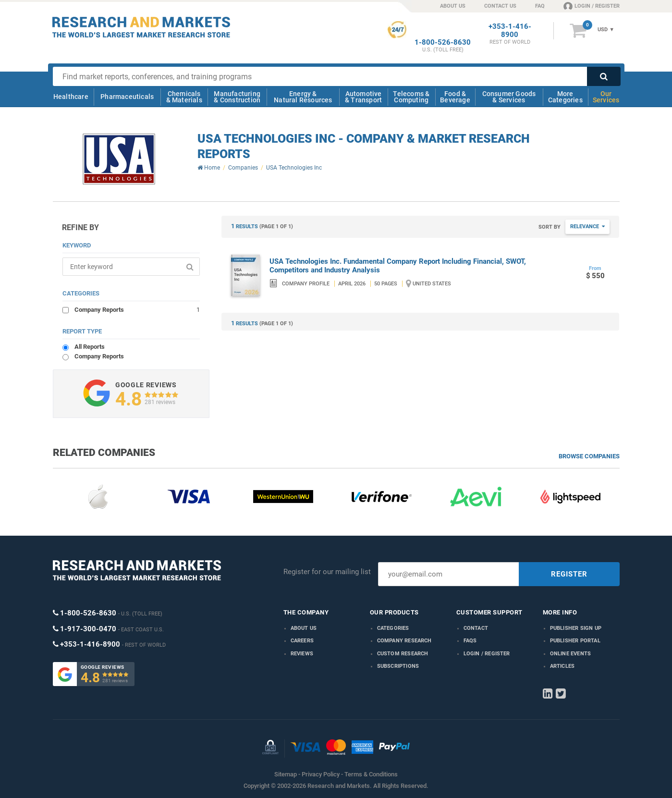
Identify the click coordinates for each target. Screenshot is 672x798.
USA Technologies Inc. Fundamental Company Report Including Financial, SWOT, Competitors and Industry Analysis (398, 266)
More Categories (565, 97)
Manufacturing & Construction (237, 97)
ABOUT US (453, 6)
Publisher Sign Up (576, 628)
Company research (404, 641)
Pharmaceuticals (127, 97)
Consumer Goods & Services (509, 97)
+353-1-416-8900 (510, 31)
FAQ (540, 6)
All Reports (90, 347)
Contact (476, 628)
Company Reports (137, 309)
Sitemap (286, 774)
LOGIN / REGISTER (592, 6)
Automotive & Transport (363, 97)
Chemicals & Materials (184, 97)
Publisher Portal (575, 641)
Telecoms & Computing (411, 97)
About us (304, 628)
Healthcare (71, 97)
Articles (562, 666)
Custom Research (403, 654)
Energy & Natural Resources (303, 97)
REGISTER (569, 574)
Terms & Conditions (371, 774)
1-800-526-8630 (443, 43)
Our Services (606, 97)
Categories (393, 628)
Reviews (302, 654)
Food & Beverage (455, 97)
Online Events (571, 654)
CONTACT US (500, 6)
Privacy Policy (321, 774)
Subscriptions (398, 666)
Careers (302, 641)
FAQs (470, 641)
